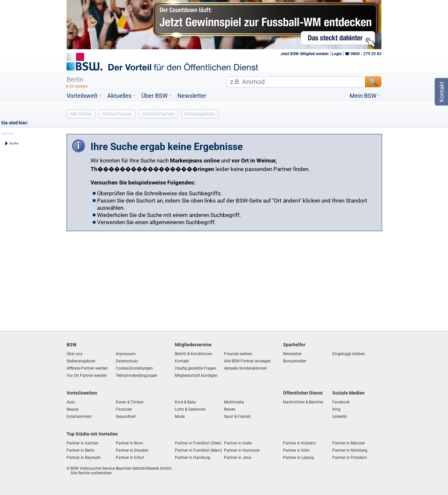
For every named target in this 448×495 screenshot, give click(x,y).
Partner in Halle (238, 443)
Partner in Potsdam (350, 458)
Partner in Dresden (132, 450)
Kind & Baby (185, 402)
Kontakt (182, 361)
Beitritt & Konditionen (193, 354)
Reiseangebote (200, 114)
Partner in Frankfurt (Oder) (198, 443)
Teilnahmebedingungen (137, 376)
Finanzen (124, 409)
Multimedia (234, 402)
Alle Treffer (81, 114)
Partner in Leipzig (298, 458)
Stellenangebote (81, 361)
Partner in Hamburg (193, 458)
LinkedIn (340, 417)
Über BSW (154, 96)
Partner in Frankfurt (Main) (198, 450)
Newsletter (192, 96)
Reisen (230, 409)
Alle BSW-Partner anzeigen (247, 361)
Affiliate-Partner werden (87, 368)
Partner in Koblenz (299, 443)
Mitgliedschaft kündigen (196, 376)
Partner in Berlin (81, 450)
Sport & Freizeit (237, 417)
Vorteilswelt (82, 96)
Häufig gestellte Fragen (195, 368)
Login (337, 54)
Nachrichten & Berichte (303, 402)
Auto (71, 402)
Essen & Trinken (130, 402)
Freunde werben (238, 354)
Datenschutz (127, 361)
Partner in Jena (238, 458)
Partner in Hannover (242, 450)
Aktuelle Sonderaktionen (245, 368)
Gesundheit (126, 417)
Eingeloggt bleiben (349, 354)
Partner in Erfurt (130, 458)
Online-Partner (117, 114)
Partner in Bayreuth (84, 458)
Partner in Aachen (82, 443)
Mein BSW (363, 96)
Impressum (126, 354)
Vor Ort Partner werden (87, 376)
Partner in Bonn (130, 443)
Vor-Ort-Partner (158, 114)
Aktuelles (119, 96)
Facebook (341, 402)
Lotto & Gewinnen (190, 409)
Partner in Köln (296, 450)
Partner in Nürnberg (350, 450)
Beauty (73, 409)
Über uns (74, 354)
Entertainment (79, 417)
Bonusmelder (295, 361)
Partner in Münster (349, 443)
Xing (336, 409)
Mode (180, 417)
